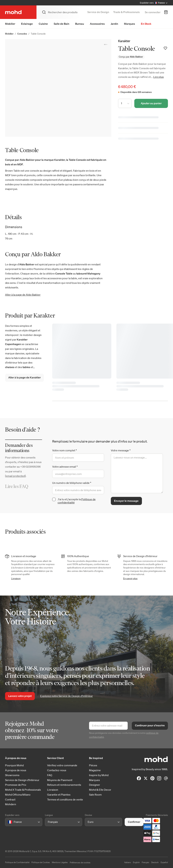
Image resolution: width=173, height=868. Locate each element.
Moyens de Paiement (60, 780)
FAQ (50, 775)
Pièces (93, 765)
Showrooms (12, 775)
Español (164, 862)
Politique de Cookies (41, 862)
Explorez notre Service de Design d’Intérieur (66, 696)
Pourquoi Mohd (14, 765)
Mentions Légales (60, 862)
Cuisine (43, 24)
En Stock (146, 24)
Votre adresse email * (65, 467)
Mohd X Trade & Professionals (23, 790)
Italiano (128, 862)
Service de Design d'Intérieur (22, 780)
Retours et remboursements (64, 785)
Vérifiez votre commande (62, 765)
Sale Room (95, 795)
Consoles (22, 34)
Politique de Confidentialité (17, 862)
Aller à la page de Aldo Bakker (23, 295)
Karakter (124, 41)
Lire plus (158, 77)
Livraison (16, 578)
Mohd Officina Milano (18, 795)
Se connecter (153, 12)
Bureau (80, 24)
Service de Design (98, 12)
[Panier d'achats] (166, 12)
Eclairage (27, 24)
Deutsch (155, 862)
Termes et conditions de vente (65, 800)
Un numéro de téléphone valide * (72, 483)
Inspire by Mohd (99, 775)
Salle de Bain (61, 24)
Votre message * (121, 450)
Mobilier (10, 24)
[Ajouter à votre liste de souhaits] (165, 48)
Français (145, 862)
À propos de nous (16, 770)
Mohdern (11, 804)
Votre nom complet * (65, 450)
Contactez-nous (57, 770)
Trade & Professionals (126, 12)
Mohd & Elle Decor (100, 790)
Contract (10, 800)
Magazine (95, 770)
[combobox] (9, 822)
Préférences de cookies (80, 862)
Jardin (114, 24)
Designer (95, 785)
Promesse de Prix (16, 785)
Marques (129, 24)
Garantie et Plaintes (59, 795)
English (136, 862)
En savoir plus (130, 578)
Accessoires (97, 24)
